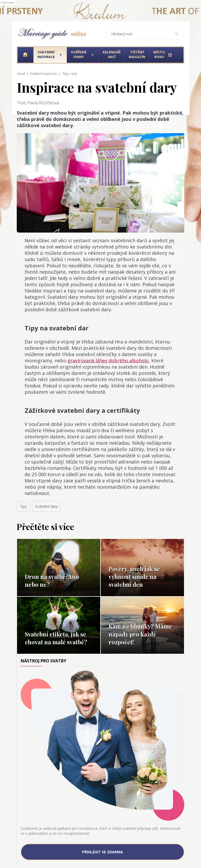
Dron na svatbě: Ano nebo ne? (52, 580)
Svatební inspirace (44, 74)
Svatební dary (46, 506)
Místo (159, 54)
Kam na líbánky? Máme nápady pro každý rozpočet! (140, 634)
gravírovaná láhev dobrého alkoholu (108, 360)
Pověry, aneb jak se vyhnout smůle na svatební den (134, 577)
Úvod (21, 74)
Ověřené (79, 54)
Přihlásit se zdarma (102, 852)
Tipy (23, 506)
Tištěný (137, 54)
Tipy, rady (70, 74)
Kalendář (112, 54)
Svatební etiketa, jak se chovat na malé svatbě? (56, 638)
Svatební (46, 54)
